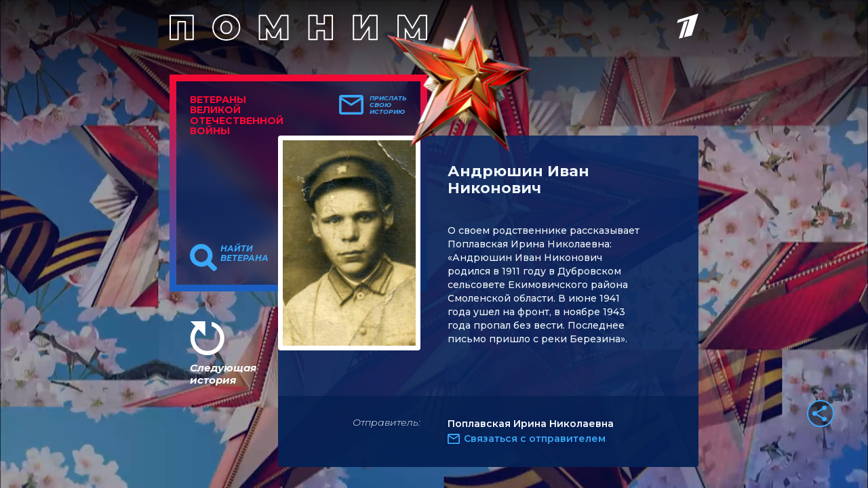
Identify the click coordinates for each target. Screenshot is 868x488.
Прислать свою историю (388, 105)
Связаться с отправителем (535, 439)
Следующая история (223, 374)
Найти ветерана (244, 253)
